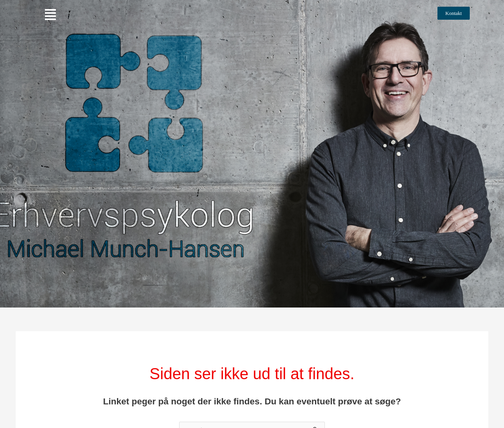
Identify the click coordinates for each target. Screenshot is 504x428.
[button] (50, 15)
